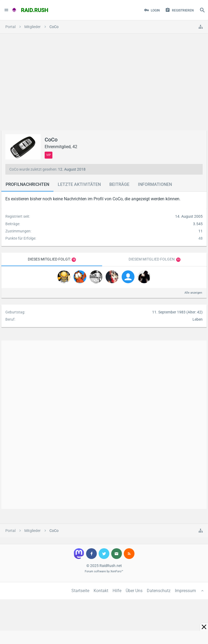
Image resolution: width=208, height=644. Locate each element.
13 (74, 260)
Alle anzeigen (193, 293)
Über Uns (134, 591)
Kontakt (101, 591)
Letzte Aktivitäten (79, 184)
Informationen (155, 184)
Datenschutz (159, 591)
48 (201, 238)
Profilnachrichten (27, 184)
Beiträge (119, 184)
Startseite (80, 591)
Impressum (185, 591)
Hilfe (117, 591)
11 (178, 260)
